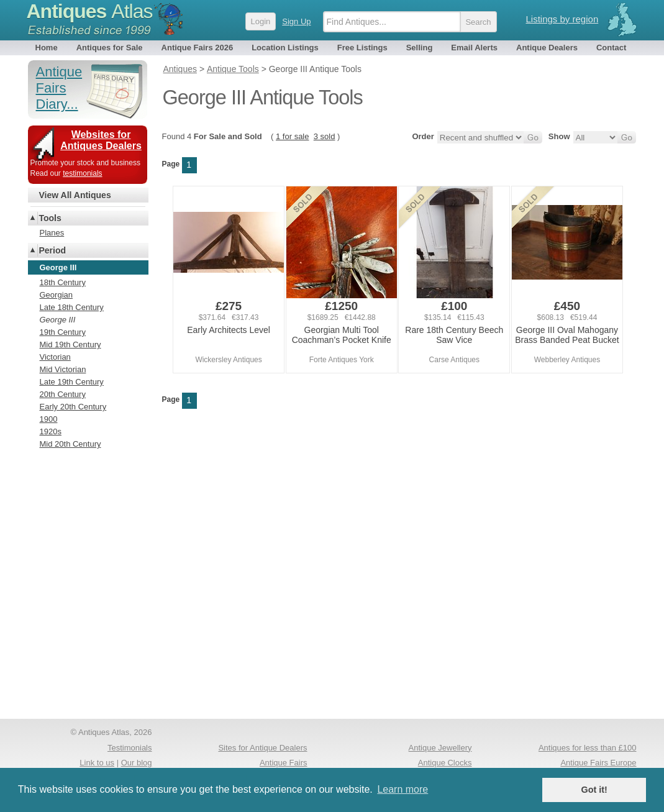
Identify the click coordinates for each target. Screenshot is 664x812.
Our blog (137, 763)
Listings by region (562, 19)
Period (53, 250)
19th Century (63, 332)
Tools (50, 218)
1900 (49, 419)
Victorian (55, 357)
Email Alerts (474, 48)
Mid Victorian (63, 369)
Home (47, 48)
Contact (611, 48)
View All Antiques (75, 195)
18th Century (63, 282)
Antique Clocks (445, 763)
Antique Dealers (547, 48)
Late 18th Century (72, 307)
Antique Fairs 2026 (198, 48)
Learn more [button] (402, 789)
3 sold (325, 136)
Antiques (90, 11)
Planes (52, 233)
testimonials (82, 173)
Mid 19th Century (70, 344)
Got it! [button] (594, 790)
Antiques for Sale (110, 48)
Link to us (97, 763)
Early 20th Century (73, 407)
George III (58, 320)
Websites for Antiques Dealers (101, 140)
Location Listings (285, 48)
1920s (51, 431)
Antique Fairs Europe (598, 763)
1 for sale (292, 136)
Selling (420, 48)
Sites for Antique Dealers (262, 748)
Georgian (56, 295)
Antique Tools (232, 69)
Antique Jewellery (440, 748)
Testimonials (130, 748)
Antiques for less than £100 (588, 748)
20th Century (63, 394)
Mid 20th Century (70, 444)
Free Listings (362, 48)
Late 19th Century (72, 382)
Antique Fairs (284, 763)
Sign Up (296, 21)
